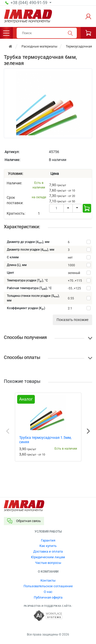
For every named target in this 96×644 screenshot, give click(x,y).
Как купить (48, 546)
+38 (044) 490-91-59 (29, 3)
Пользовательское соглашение (48, 586)
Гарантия (48, 540)
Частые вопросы (48, 563)
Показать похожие (72, 320)
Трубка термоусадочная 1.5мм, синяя (45, 440)
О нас (48, 592)
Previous (8, 431)
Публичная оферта (48, 597)
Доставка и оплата (48, 551)
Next (88, 431)
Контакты (48, 580)
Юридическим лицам (48, 557)
